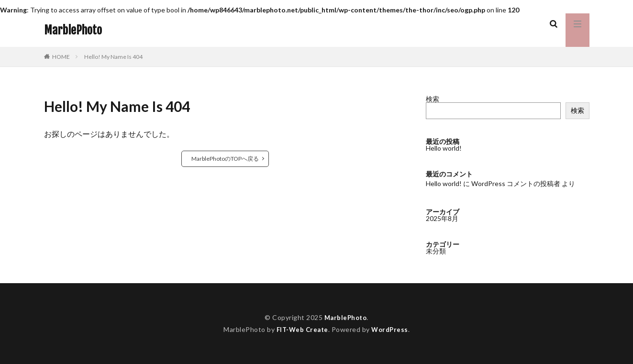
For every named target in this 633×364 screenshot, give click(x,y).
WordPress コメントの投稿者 (516, 183)
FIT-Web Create (301, 329)
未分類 (436, 250)
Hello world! (444, 148)
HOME (61, 56)
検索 (433, 99)
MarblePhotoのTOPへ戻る (225, 159)
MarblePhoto (73, 30)
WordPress (392, 329)
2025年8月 (442, 218)
